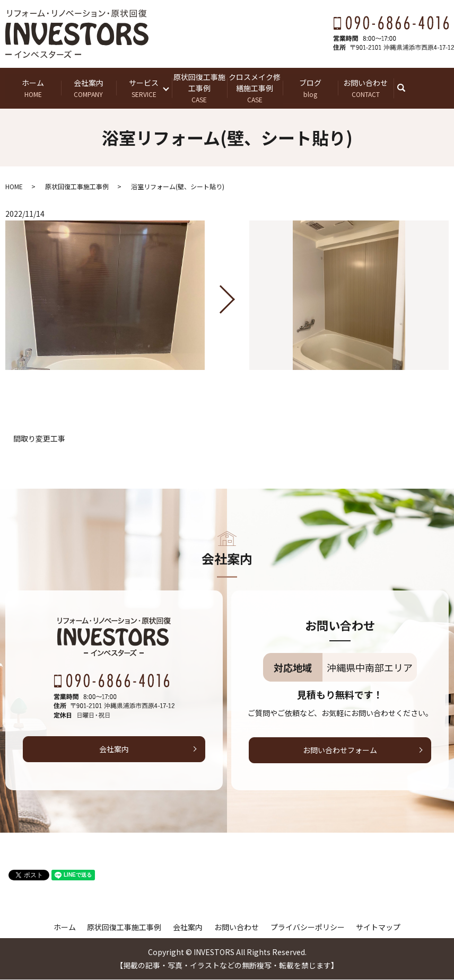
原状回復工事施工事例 (200, 88)
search (408, 88)
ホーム (33, 88)
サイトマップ (378, 928)
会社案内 (89, 88)
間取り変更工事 (39, 439)
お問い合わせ (366, 88)
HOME (14, 187)
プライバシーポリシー (308, 928)
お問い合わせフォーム (340, 751)
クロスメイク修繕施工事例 (255, 88)
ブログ (311, 88)
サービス (144, 88)
